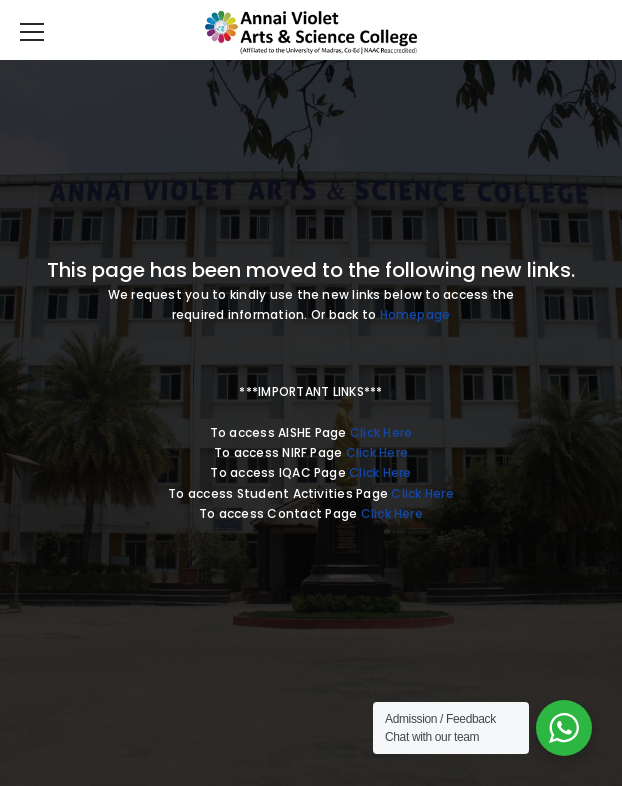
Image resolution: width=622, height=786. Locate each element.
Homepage (415, 314)
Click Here (381, 432)
